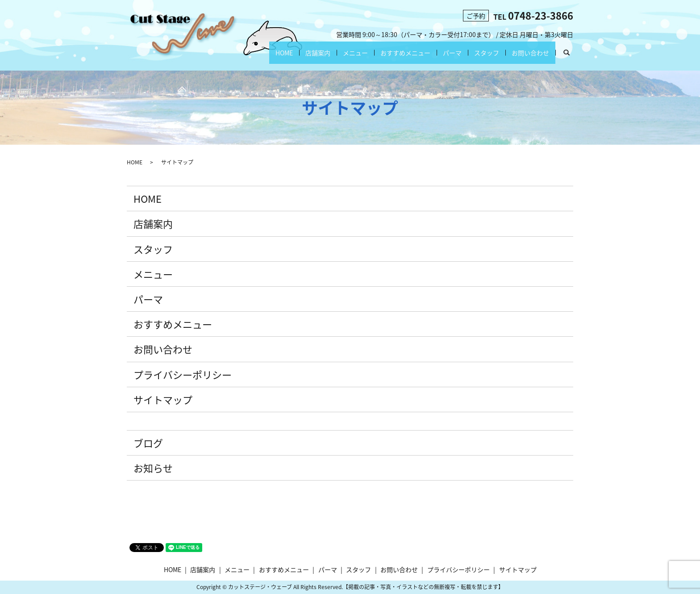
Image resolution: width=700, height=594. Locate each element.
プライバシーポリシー (183, 374)
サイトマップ (163, 399)
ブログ (148, 443)
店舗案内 (318, 53)
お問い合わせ (530, 53)
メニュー (355, 53)
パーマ (452, 53)
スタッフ (487, 53)
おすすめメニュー (405, 53)
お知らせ (153, 468)
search (570, 55)
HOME (284, 53)
